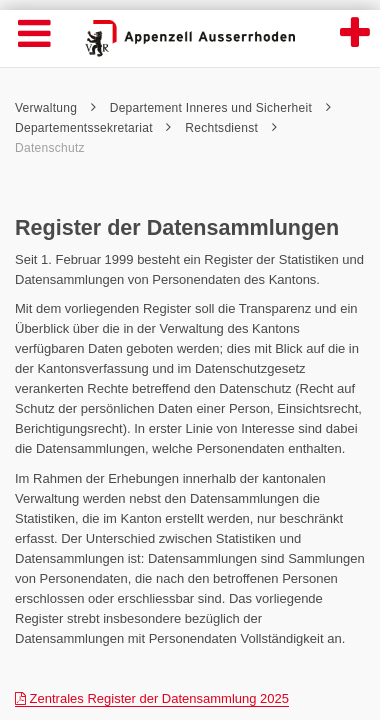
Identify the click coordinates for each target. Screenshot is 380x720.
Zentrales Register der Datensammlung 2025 (152, 698)
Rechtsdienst (231, 128)
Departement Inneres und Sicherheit (220, 108)
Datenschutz (51, 148)
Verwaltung (55, 108)
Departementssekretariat (93, 128)
